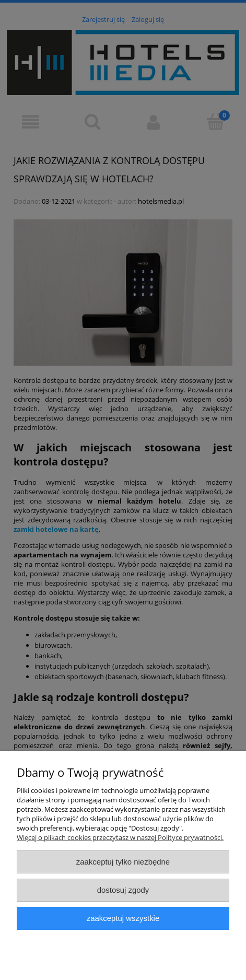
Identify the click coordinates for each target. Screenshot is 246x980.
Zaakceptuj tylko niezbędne (123, 862)
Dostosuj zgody (123, 890)
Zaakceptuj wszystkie (123, 918)
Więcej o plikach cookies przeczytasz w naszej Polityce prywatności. (120, 837)
